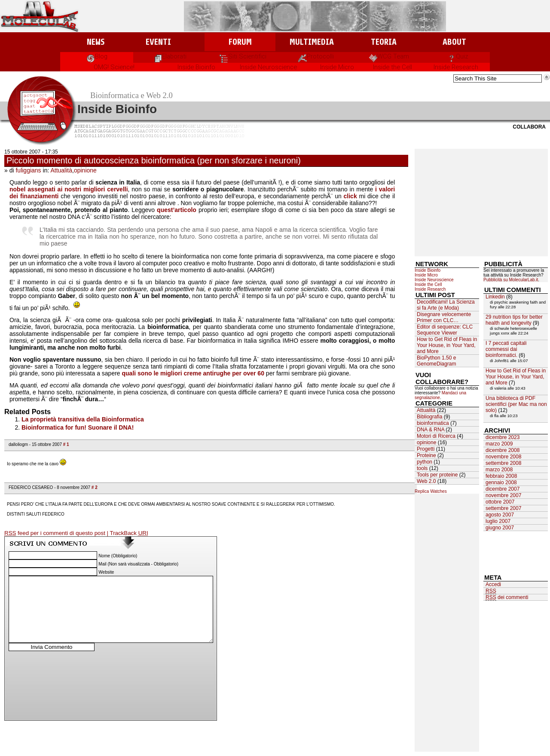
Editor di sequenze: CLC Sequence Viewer (445, 330)
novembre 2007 (503, 495)
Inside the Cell (393, 67)
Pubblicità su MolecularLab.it (511, 280)
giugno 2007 (500, 528)
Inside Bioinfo (196, 67)
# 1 (66, 444)
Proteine (426, 455)
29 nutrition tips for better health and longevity (514, 320)
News (96, 42)
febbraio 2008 (501, 476)
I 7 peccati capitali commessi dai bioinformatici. (506, 349)
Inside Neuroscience (268, 67)
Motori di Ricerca (436, 436)
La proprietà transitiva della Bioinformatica (83, 419)
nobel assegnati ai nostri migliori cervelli (69, 189)
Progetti (426, 449)
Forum (240, 42)
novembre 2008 (503, 457)
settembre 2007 (503, 508)
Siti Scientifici (243, 56)
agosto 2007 (500, 515)
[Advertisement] (481, 203)
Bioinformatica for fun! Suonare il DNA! (78, 427)
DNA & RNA (431, 430)
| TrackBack (128, 533)
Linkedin (495, 297)
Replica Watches (431, 491)
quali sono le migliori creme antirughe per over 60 (193, 373)
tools (422, 468)
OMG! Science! (114, 67)
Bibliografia (429, 417)
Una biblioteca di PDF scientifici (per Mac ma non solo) (516, 404)
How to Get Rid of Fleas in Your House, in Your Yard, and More (447, 345)
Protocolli (316, 56)
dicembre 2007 (503, 489)
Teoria (384, 42)
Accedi (493, 584)
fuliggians (28, 170)
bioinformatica (433, 423)
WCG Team (389, 56)
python (425, 462)
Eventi (158, 42)
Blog (97, 56)
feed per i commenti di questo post (56, 533)
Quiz (458, 56)
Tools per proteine (437, 475)
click (351, 196)
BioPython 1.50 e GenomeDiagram (436, 361)
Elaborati (170, 56)
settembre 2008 (503, 463)
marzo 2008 (499, 470)
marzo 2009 (499, 444)
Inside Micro (337, 67)
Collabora (529, 127)
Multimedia (312, 42)
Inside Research (456, 67)
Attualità (61, 170)
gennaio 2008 (501, 482)
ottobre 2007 (500, 502)
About (454, 42)
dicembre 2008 (503, 450)
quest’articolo (177, 210)
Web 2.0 (426, 481)
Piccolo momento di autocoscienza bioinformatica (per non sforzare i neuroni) (154, 160)
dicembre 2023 (503, 437)
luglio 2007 (498, 521)
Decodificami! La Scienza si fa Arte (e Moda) (446, 305)
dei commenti (507, 598)
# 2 (95, 487)
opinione (85, 170)
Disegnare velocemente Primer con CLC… (444, 317)
